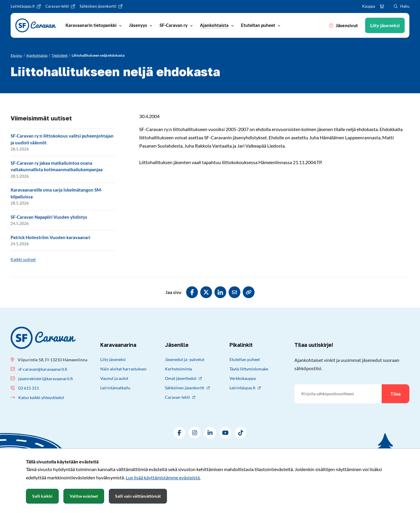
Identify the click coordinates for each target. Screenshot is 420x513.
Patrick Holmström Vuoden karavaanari (50, 237)
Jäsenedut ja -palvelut (185, 359)
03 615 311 (29, 388)
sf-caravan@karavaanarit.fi (43, 369)
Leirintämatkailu (115, 388)
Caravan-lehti (180, 397)
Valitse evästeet (84, 496)
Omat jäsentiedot (183, 378)
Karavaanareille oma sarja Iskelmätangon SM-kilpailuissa (56, 193)
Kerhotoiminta (178, 369)
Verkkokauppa (243, 378)
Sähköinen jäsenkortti (187, 388)
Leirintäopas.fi (245, 388)
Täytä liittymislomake (249, 369)
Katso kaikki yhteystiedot (41, 397)
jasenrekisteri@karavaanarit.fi (46, 379)
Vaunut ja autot (114, 378)
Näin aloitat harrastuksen (123, 369)
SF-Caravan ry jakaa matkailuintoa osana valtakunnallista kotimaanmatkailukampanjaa (57, 166)
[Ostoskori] (382, 6)
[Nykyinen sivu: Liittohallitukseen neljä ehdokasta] (98, 55)
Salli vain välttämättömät (138, 496)
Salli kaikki (42, 496)
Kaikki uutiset (23, 259)
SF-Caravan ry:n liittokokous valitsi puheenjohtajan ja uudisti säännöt (62, 139)
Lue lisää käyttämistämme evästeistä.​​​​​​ (163, 477)
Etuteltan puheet (245, 359)
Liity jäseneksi (113, 359)
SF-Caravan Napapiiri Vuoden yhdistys (49, 217)
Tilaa (396, 394)
